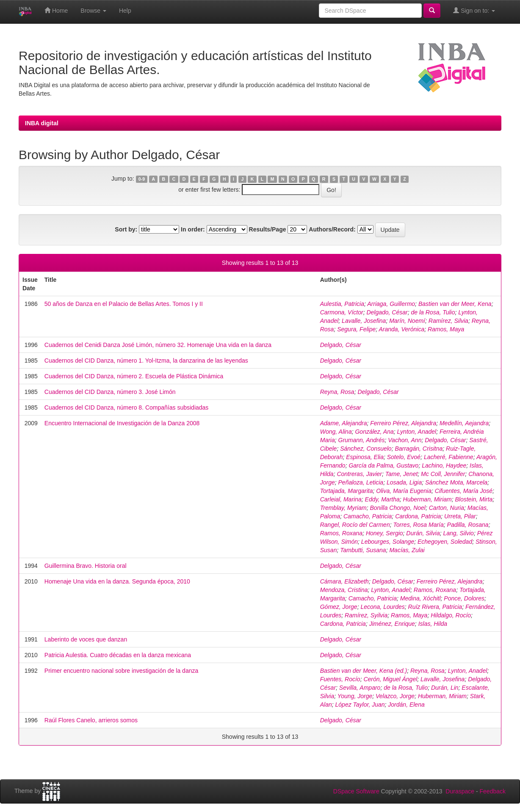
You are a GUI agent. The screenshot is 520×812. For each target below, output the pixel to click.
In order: (193, 229)
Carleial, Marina (341, 499)
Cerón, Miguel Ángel (390, 679)
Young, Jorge (355, 696)
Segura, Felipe (356, 329)
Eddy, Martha (382, 499)
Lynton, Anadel (417, 432)
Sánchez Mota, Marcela (456, 482)
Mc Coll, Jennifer (443, 474)
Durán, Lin (445, 688)
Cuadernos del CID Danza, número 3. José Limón (110, 392)
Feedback (493, 791)
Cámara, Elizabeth (344, 581)
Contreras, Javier (359, 474)
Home (56, 10)
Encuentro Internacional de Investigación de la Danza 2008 (122, 423)
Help (125, 11)
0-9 (142, 179)
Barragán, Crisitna (419, 449)
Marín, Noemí (407, 321)
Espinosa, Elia (365, 457)
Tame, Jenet (402, 474)
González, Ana (374, 432)
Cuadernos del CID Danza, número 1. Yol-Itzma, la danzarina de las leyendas (146, 361)
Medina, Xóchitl (420, 598)
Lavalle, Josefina (364, 321)
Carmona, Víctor (342, 312)
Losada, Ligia (404, 482)
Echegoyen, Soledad (445, 542)
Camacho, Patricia (368, 516)
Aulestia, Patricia (342, 304)
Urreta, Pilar (460, 516)
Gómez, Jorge (339, 607)
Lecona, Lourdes (382, 607)
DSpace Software (356, 791)
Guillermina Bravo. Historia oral (86, 566)
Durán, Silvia (423, 533)
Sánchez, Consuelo (366, 449)
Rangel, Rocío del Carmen (355, 525)
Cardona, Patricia (418, 516)
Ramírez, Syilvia (366, 615)
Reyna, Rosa (337, 392)
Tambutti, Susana (363, 550)
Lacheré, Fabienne (449, 457)
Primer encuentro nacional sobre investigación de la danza (121, 671)
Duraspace (460, 791)
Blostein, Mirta (474, 499)
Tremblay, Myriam (343, 508)
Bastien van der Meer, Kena (455, 304)
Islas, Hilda (433, 624)
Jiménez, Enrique (392, 624)
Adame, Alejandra (344, 423)
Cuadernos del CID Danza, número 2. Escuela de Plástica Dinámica (134, 376)
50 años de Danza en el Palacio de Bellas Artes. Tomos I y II (124, 304)
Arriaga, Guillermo (391, 304)
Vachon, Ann (405, 440)
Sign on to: (474, 10)
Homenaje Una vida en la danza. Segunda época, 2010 (117, 581)
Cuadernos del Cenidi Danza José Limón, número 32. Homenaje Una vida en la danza (158, 345)
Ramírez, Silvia (448, 321)
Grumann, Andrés (362, 440)
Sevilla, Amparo (360, 688)
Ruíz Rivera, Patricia (435, 607)
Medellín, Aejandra (464, 423)
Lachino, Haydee (444, 465)
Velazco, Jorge (395, 696)
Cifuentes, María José (464, 491)
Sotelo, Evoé (404, 457)
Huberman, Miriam (427, 499)
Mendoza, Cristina (344, 590)
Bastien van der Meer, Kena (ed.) (364, 671)
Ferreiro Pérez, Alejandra (403, 423)
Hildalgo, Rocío (451, 615)
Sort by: (126, 229)
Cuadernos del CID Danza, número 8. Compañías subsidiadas (127, 407)
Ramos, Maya (446, 329)
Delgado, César (387, 312)
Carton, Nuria (447, 508)
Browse (93, 11)
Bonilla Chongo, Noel (398, 508)
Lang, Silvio (459, 533)
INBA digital (42, 123)
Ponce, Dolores (464, 598)
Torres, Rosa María (418, 525)
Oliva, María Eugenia (404, 491)
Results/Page (268, 229)
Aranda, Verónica (402, 329)
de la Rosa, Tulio (433, 312)
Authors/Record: (332, 229)
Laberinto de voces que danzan (86, 639)
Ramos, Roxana (341, 533)
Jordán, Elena (406, 705)
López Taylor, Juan (360, 705)
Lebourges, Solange (388, 542)
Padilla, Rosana (468, 525)
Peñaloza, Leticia (361, 482)
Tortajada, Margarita (347, 491)
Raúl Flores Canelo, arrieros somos (91, 720)
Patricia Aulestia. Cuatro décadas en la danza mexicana (118, 655)
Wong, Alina (336, 432)
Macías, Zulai (407, 550)
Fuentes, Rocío (340, 679)
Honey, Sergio (384, 533)
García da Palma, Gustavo (383, 465)
